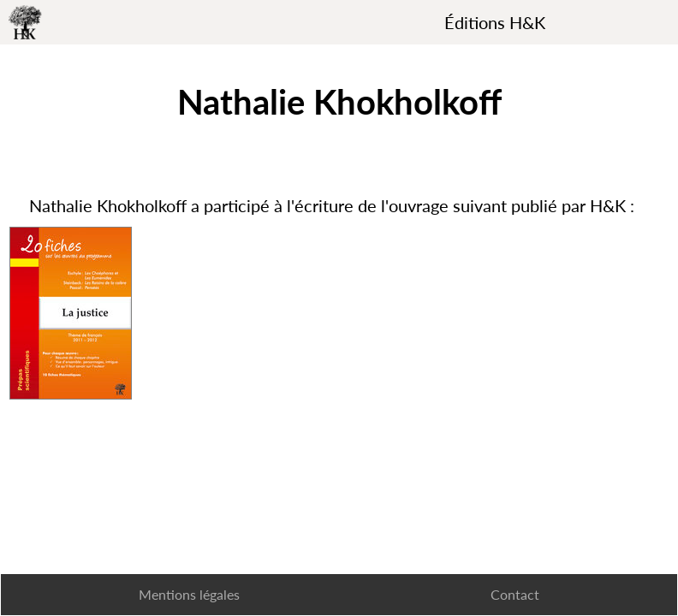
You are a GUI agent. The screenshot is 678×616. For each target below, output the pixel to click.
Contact (515, 594)
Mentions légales (189, 594)
